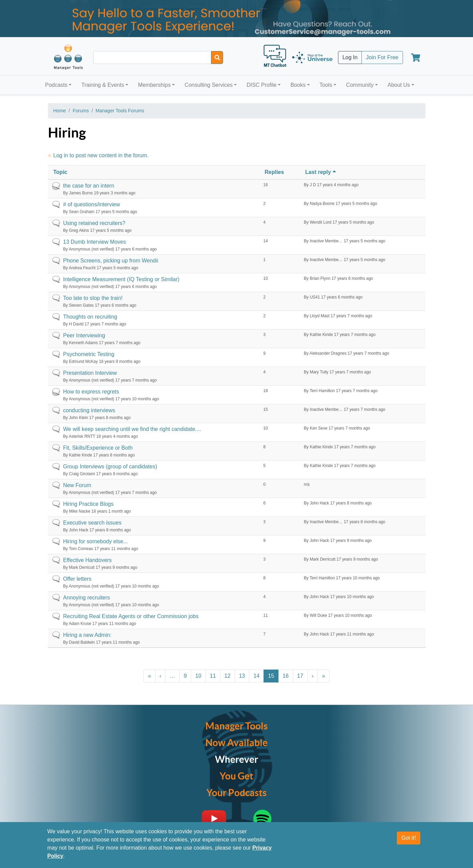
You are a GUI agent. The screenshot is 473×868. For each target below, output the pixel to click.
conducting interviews (89, 410)
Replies (274, 172)
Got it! (409, 838)
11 (213, 676)
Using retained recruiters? (94, 223)
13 (242, 676)
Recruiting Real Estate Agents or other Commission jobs (131, 616)
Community (360, 85)
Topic (60, 172)
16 (286, 676)
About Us (399, 85)
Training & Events (103, 85)
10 (198, 676)
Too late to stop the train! (93, 298)
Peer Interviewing (84, 335)
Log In (350, 57)
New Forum (77, 485)
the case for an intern (89, 186)
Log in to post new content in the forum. (101, 155)
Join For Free (382, 57)
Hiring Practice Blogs (89, 504)
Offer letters (77, 579)
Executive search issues (92, 523)
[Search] (217, 58)
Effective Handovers (88, 560)
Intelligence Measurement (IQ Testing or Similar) (121, 279)
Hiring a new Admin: (87, 635)
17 (300, 676)
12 (227, 676)
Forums (81, 111)
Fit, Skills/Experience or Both (98, 448)
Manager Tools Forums (120, 111)
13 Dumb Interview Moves (95, 242)
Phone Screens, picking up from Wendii (111, 261)
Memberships (154, 85)
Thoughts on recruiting (90, 317)
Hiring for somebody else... (96, 541)
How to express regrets (91, 392)
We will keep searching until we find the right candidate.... (132, 429)
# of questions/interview (92, 204)
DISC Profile (261, 85)
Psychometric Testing (89, 354)
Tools (326, 85)
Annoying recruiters (87, 598)
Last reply (322, 172)
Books (298, 85)
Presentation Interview (90, 373)
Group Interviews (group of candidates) (110, 467)
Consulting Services (209, 85)
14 (256, 676)
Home (60, 111)
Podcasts (56, 85)
